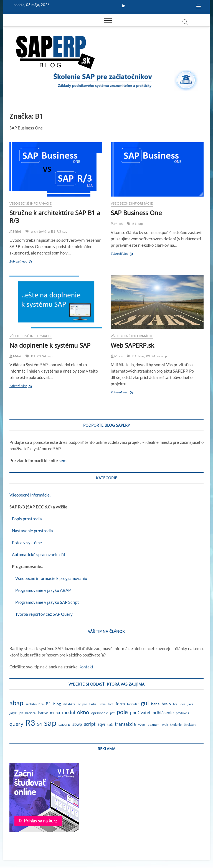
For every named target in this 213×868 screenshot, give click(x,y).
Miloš (15, 231)
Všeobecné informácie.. (30, 495)
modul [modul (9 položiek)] (69, 712)
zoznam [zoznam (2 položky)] (154, 725)
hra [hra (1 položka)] (175, 704)
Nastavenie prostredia (31, 531)
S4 (44, 356)
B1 (53, 231)
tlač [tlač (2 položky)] (110, 725)
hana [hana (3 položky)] (155, 704)
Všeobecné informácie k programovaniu (48, 578)
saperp (162, 356)
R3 (59, 231)
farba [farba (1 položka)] (93, 704)
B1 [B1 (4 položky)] (48, 704)
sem (63, 460)
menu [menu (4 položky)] (55, 713)
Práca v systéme (26, 543)
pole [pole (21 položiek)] (122, 712)
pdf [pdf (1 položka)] (112, 713)
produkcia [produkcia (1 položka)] (182, 713)
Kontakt (86, 667)
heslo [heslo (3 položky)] (166, 704)
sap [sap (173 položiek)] (50, 723)
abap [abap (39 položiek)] (16, 703)
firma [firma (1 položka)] (102, 704)
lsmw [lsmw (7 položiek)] (43, 712)
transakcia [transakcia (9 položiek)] (125, 724)
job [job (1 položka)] (21, 713)
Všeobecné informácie (31, 203)
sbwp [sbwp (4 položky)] (77, 724)
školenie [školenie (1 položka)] (176, 725)
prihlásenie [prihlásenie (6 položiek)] (163, 712)
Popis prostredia (26, 519)
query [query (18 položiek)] (16, 724)
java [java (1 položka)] (190, 704)
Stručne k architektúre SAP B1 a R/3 (55, 217)
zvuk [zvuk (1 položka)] (165, 725)
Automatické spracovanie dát (37, 554)
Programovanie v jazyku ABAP (40, 590)
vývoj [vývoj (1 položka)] (142, 725)
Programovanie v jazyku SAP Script (44, 602)
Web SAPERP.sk (132, 345)
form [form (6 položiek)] (120, 703)
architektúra (40, 231)
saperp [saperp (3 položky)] (64, 724)
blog (141, 356)
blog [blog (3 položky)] (57, 704)
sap (65, 231)
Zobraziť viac (26, 262)
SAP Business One (136, 213)
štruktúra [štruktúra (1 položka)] (190, 725)
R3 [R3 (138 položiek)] (30, 723)
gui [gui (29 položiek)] (145, 703)
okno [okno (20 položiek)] (83, 712)
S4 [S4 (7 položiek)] (40, 724)
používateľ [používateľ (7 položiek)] (140, 712)
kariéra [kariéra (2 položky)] (30, 713)
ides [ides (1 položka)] (182, 704)
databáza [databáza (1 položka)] (69, 704)
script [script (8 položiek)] (90, 724)
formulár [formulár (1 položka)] (133, 704)
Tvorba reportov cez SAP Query (41, 614)
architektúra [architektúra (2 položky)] (35, 704)
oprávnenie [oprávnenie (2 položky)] (100, 713)
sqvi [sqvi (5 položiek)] (101, 724)
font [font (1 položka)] (111, 704)
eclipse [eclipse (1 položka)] (82, 704)
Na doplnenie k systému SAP (50, 345)
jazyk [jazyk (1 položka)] (13, 713)
